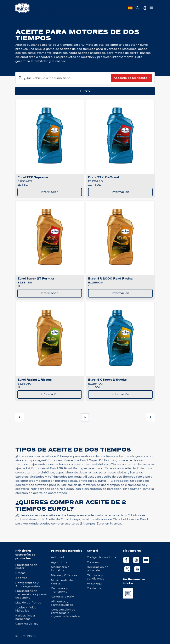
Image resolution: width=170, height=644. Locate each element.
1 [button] (85, 417)
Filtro (85, 91)
